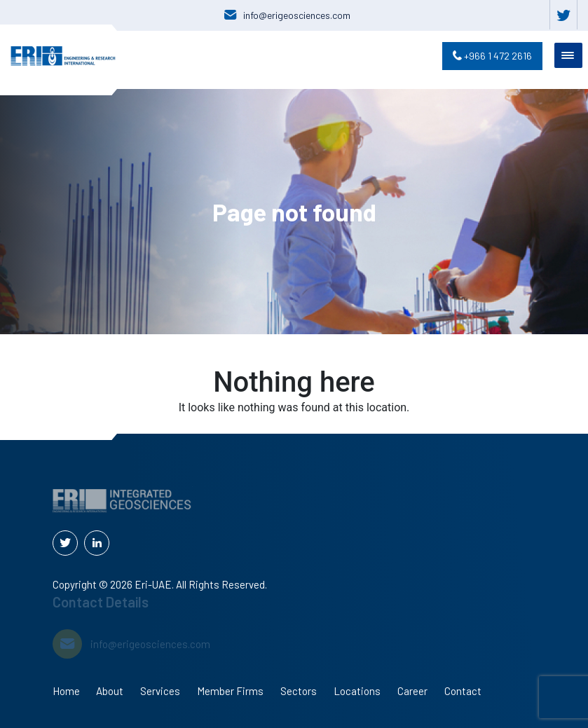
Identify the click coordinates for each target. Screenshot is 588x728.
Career (412, 691)
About (110, 691)
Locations (357, 691)
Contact (463, 691)
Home (66, 691)
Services (160, 691)
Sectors (299, 691)
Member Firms (230, 691)
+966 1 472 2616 (492, 56)
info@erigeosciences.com (297, 15)
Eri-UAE (153, 584)
